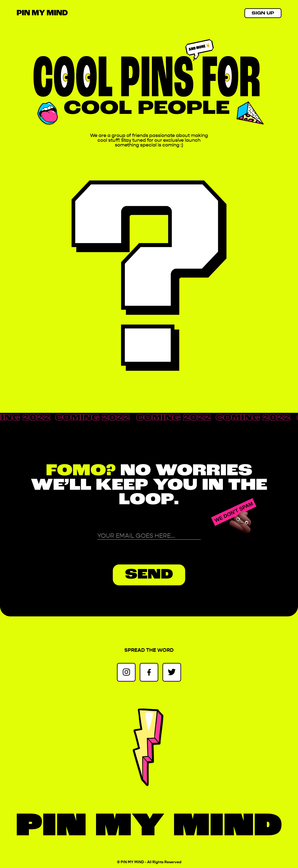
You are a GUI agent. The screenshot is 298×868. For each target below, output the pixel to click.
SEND (149, 575)
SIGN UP (263, 13)
